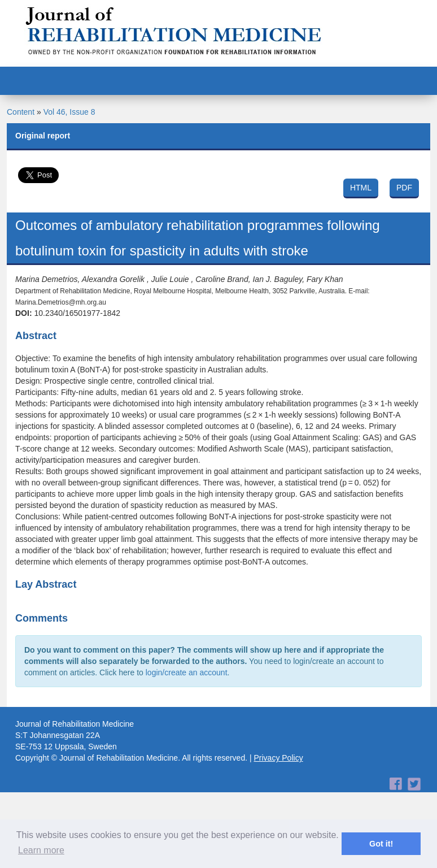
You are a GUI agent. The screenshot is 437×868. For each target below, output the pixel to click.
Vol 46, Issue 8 (69, 112)
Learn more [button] (41, 850)
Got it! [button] (381, 844)
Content (21, 112)
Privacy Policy (279, 758)
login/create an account (187, 672)
